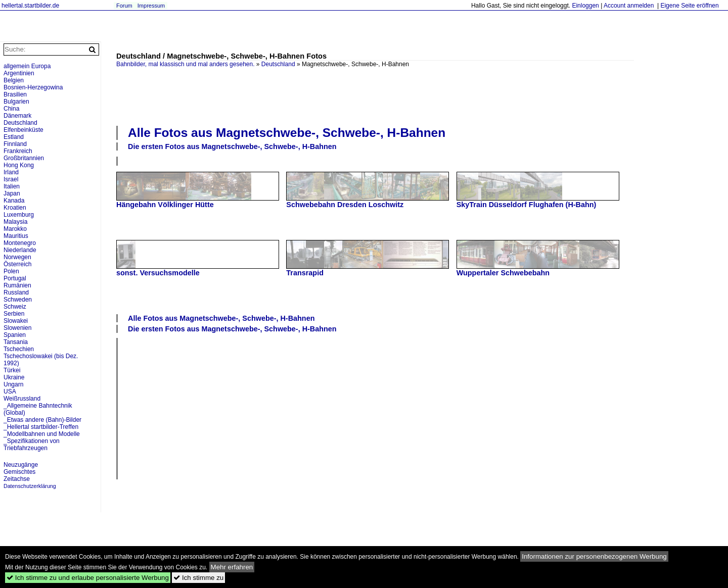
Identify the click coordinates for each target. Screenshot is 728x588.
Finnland (15, 144)
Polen (11, 271)
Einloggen (585, 6)
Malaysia (15, 222)
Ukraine (14, 377)
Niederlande (20, 250)
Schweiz (15, 307)
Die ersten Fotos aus (232, 146)
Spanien (15, 335)
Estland (14, 137)
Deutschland (278, 64)
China (11, 109)
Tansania (16, 342)
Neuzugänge (21, 465)
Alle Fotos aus (287, 133)
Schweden (18, 300)
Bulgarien (16, 102)
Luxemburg (19, 215)
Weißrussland (22, 399)
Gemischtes (19, 472)
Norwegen (17, 257)
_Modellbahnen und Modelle (42, 434)
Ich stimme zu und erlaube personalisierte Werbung (88, 578)
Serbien (14, 314)
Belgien (14, 80)
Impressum (151, 6)
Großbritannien (24, 158)
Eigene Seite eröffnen (689, 6)
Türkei (12, 370)
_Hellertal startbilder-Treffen (41, 427)
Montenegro (20, 243)
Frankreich (18, 151)
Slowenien (17, 328)
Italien (12, 186)
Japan (12, 193)
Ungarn (13, 384)
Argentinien (19, 73)
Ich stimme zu (198, 578)
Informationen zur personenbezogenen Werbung (594, 556)
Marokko (15, 229)
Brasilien (15, 94)
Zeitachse (17, 479)
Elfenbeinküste (24, 130)
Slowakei (16, 321)
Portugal (15, 278)
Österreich (17, 264)
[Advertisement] (375, 95)
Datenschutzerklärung (30, 486)
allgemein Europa (27, 66)
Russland (16, 292)
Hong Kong (19, 165)
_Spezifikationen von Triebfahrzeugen (32, 445)
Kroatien (15, 208)
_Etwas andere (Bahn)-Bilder (42, 420)
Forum (124, 6)
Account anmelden (629, 6)
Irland (11, 172)
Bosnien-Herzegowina (33, 87)
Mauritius (16, 236)
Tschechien (19, 349)
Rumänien (17, 285)
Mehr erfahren (232, 567)
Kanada (14, 201)
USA (10, 391)
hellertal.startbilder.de (30, 6)
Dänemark (17, 116)
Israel (11, 179)
